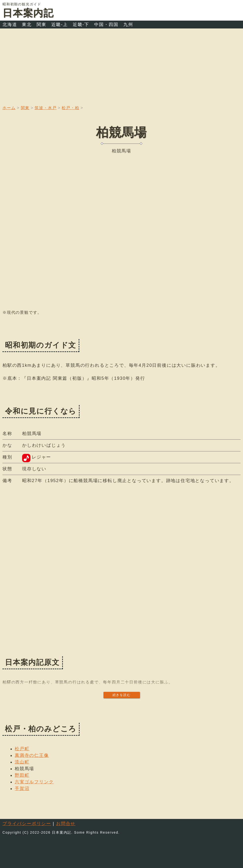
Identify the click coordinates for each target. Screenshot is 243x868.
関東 (42, 25)
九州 (128, 25)
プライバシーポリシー (27, 824)
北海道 (10, 25)
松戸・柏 (70, 108)
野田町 (22, 775)
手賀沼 (22, 789)
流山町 (22, 762)
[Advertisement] (121, 65)
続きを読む (122, 695)
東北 (27, 25)
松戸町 (22, 749)
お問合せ (66, 824)
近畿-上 (60, 25)
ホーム (9, 108)
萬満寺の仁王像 (32, 755)
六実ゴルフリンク (34, 782)
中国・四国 (106, 25)
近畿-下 (81, 25)
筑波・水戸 (46, 108)
